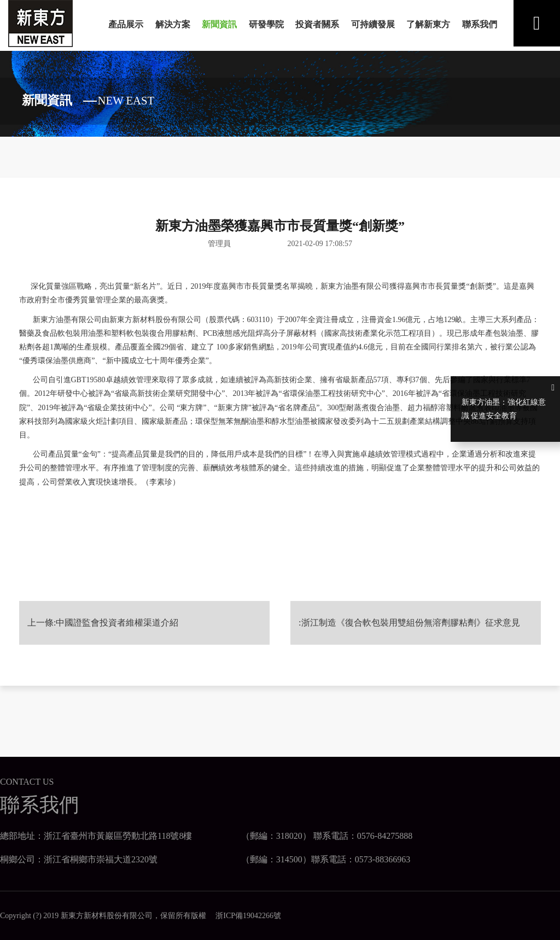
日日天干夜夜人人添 (15, 937)
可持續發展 (373, 24)
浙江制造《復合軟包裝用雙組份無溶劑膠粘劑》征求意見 (411, 617)
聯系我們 (480, 24)
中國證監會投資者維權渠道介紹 (117, 617)
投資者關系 (317, 24)
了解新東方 (428, 24)
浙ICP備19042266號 (244, 910)
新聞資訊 (219, 24)
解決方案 (173, 24)
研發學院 (266, 24)
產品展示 (126, 24)
